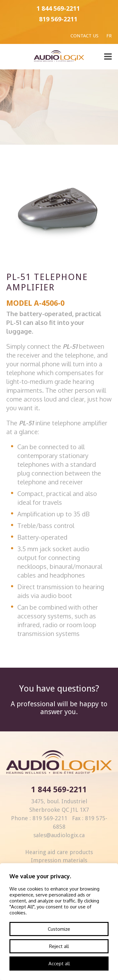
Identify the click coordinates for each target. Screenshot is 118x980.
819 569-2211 (58, 19)
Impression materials (59, 860)
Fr (109, 36)
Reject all (59, 946)
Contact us (84, 36)
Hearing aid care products (59, 852)
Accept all (59, 964)
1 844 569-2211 (58, 8)
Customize (59, 929)
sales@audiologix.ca (59, 835)
